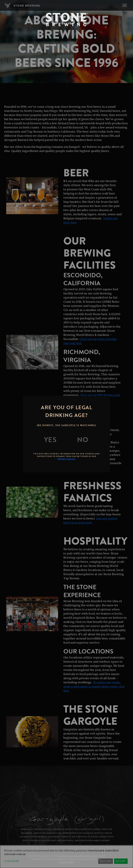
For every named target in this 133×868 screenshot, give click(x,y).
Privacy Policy (67, 862)
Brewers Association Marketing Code (78, 856)
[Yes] (50, 440)
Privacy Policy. (67, 459)
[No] (83, 440)
